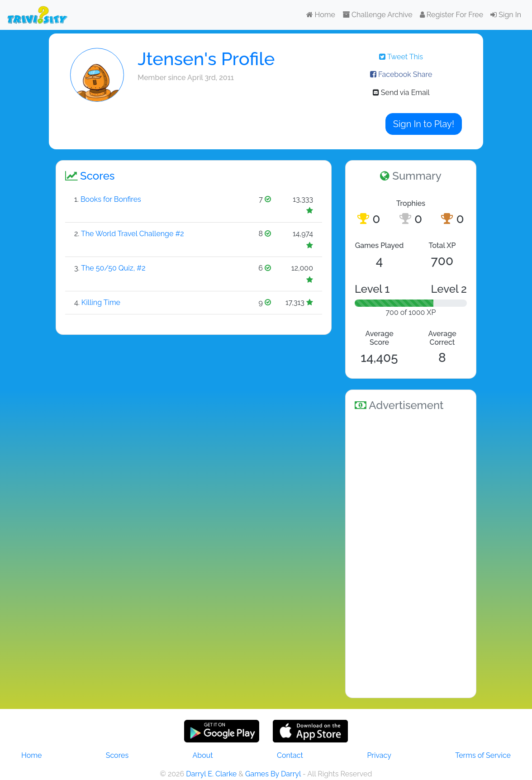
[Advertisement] (411, 553)
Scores (117, 755)
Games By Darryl (273, 774)
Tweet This (401, 57)
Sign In (506, 15)
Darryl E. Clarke (211, 774)
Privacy (379, 755)
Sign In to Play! (424, 124)
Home (321, 15)
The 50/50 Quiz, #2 (113, 268)
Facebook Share (401, 74)
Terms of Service (483, 755)
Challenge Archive (378, 15)
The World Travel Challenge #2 (133, 234)
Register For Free (451, 15)
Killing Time (101, 302)
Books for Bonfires (111, 199)
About (203, 755)
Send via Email (401, 93)
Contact (290, 755)
